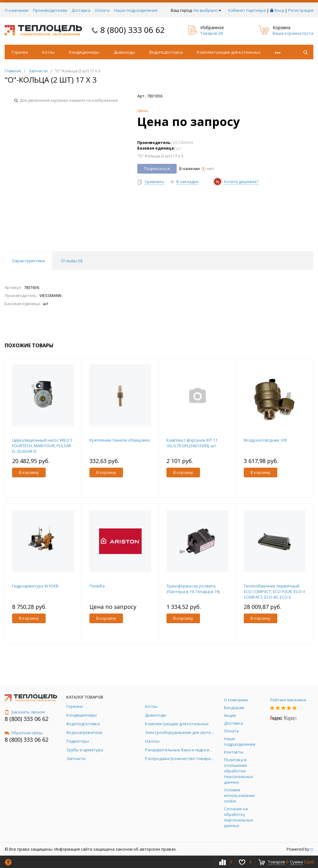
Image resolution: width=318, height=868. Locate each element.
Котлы (48, 52)
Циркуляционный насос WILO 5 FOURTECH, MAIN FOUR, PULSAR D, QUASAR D (42, 446)
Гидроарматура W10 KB (35, 586)
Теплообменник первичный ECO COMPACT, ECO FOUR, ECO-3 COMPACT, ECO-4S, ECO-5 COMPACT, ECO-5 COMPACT (274, 594)
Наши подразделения (136, 10)
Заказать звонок (25, 712)
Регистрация (301, 10)
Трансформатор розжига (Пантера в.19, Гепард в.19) (193, 589)
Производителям (50, 10)
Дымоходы (124, 52)
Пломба (97, 586)
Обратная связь (24, 733)
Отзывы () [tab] (72, 261)
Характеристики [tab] (29, 261)
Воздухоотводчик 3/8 (265, 440)
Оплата (102, 10)
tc (312, 849)
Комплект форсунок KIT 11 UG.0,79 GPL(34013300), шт (192, 443)
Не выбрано (207, 10)
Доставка (81, 10)
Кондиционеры (84, 52)
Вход (279, 10)
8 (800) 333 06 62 (133, 30)
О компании (17, 10)
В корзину (29, 472)
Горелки (20, 52)
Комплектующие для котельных (229, 52)
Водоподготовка (166, 52)
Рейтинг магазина (288, 700)
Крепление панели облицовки (120, 440)
